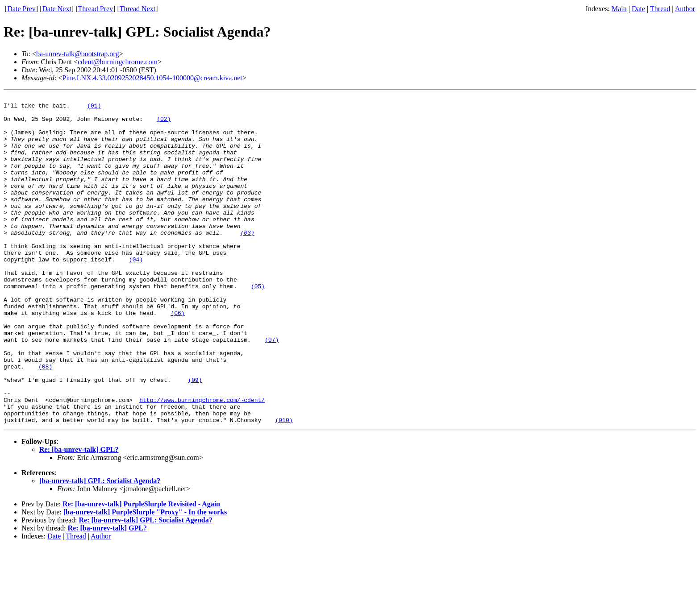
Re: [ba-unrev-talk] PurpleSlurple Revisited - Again (141, 570)
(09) (195, 437)
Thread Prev (95, 9)
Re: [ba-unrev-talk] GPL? (79, 515)
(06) (177, 357)
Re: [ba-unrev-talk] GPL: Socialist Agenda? (145, 586)
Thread (660, 9)
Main (619, 9)
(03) (247, 261)
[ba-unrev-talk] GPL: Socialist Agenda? (100, 546)
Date (638, 9)
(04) (136, 293)
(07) (272, 389)
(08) (45, 421)
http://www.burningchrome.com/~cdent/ (202, 461)
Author (685, 9)
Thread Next (137, 9)
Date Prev (21, 9)
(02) (164, 124)
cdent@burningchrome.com (118, 62)
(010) (284, 485)
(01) (94, 108)
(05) (258, 325)
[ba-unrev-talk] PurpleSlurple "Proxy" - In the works (145, 578)
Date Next (57, 9)
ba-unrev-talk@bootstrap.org (78, 54)
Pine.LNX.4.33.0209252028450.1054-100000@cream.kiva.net (152, 78)
